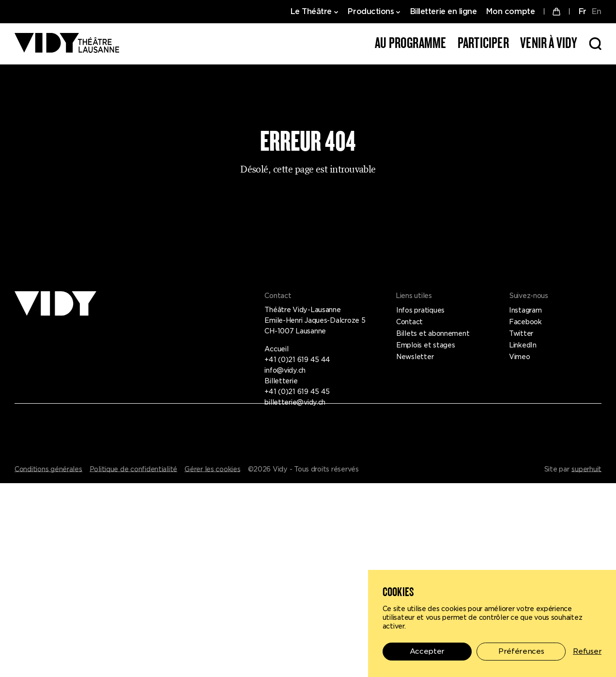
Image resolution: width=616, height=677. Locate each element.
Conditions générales (48, 469)
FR (582, 11)
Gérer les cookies (212, 469)
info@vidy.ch (285, 370)
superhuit (586, 469)
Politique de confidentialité (133, 469)
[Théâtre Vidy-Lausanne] (67, 44)
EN (596, 11)
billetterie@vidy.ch (295, 402)
